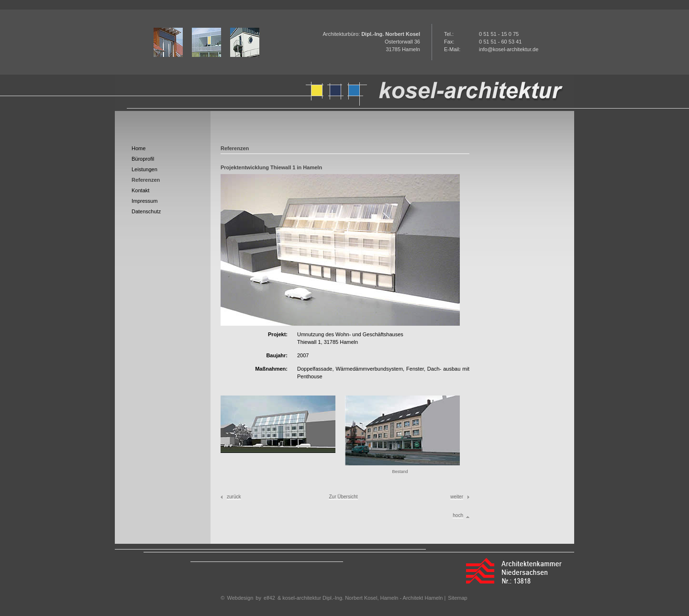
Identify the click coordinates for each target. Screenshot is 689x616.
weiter (457, 497)
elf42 (269, 598)
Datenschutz (146, 211)
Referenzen (146, 180)
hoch (458, 515)
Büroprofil (143, 159)
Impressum (144, 201)
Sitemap (457, 598)
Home (139, 148)
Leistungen (144, 169)
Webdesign (240, 598)
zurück (234, 497)
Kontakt (140, 190)
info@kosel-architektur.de (509, 49)
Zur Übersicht (343, 497)
